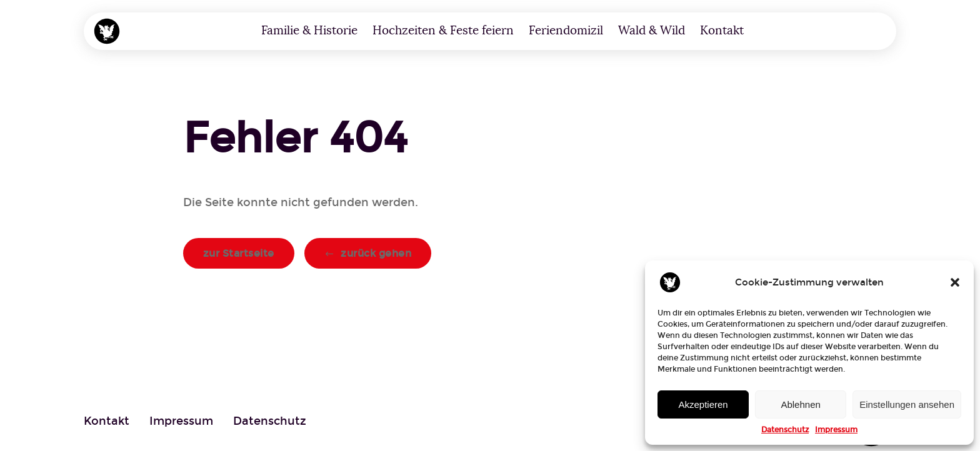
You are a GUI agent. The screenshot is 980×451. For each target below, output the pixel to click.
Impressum (836, 430)
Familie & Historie (309, 31)
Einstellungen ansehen (907, 404)
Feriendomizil (566, 31)
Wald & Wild (652, 31)
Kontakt (722, 31)
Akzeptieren (703, 404)
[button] (955, 282)
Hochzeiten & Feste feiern (443, 31)
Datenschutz (785, 430)
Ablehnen (800, 404)
